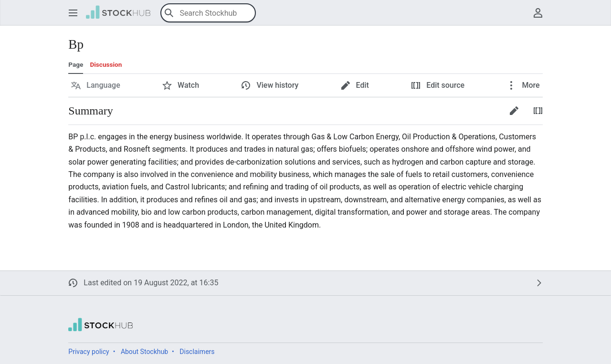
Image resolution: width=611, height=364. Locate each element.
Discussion (106, 64)
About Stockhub (144, 352)
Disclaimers (197, 352)
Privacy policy (89, 352)
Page (76, 64)
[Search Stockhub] (208, 13)
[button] (73, 13)
